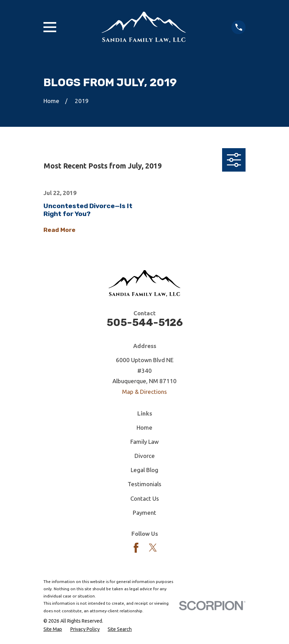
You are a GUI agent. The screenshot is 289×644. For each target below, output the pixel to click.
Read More (59, 230)
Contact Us (145, 498)
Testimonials (144, 484)
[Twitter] (153, 548)
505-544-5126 (145, 322)
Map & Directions (144, 392)
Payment (144, 513)
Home (144, 427)
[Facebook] (136, 548)
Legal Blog (144, 470)
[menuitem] (53, 629)
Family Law (144, 442)
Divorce (145, 456)
